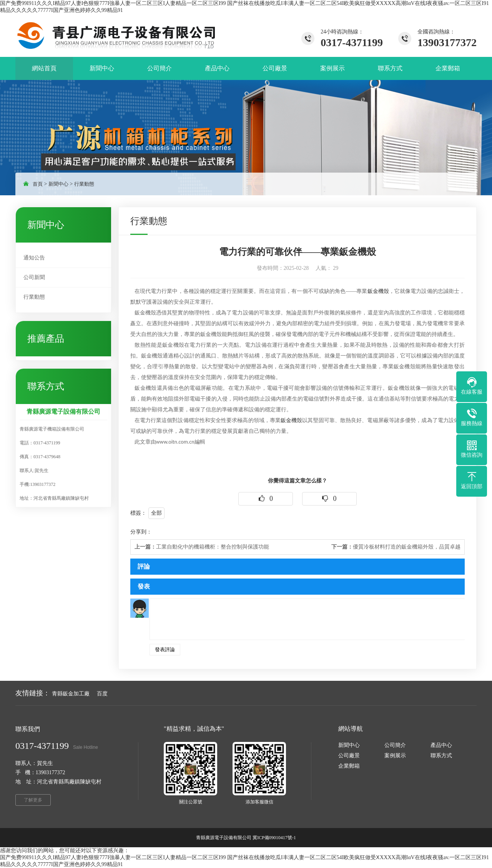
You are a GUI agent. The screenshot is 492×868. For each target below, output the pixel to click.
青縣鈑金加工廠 (71, 694)
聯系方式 (441, 756)
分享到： (141, 532)
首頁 (38, 184)
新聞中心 (58, 184)
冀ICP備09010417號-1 (274, 838)
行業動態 (84, 184)
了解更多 (33, 800)
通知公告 (34, 258)
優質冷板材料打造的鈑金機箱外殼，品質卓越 (396, 547)
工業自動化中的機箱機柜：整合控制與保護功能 (202, 547)
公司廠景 (349, 756)
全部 (156, 513)
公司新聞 (34, 277)
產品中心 (441, 745)
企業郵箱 (349, 766)
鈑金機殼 (378, 291)
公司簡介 (395, 745)
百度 (102, 694)
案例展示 (395, 756)
